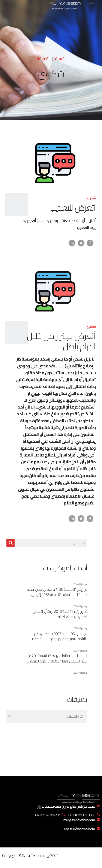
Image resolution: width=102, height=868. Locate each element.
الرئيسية (61, 59)
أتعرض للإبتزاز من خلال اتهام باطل (61, 345)
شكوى (91, 198)
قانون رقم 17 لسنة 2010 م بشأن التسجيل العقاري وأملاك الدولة (60, 614)
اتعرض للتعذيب (72, 208)
